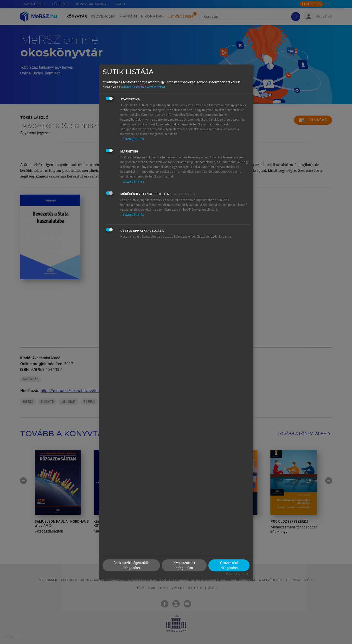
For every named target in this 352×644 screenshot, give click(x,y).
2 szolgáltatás (132, 181)
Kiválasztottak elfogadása (184, 565)
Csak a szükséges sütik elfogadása (131, 565)
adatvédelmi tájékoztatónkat (143, 87)
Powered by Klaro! (237, 574)
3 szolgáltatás (132, 215)
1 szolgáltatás (132, 139)
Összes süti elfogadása (229, 565)
